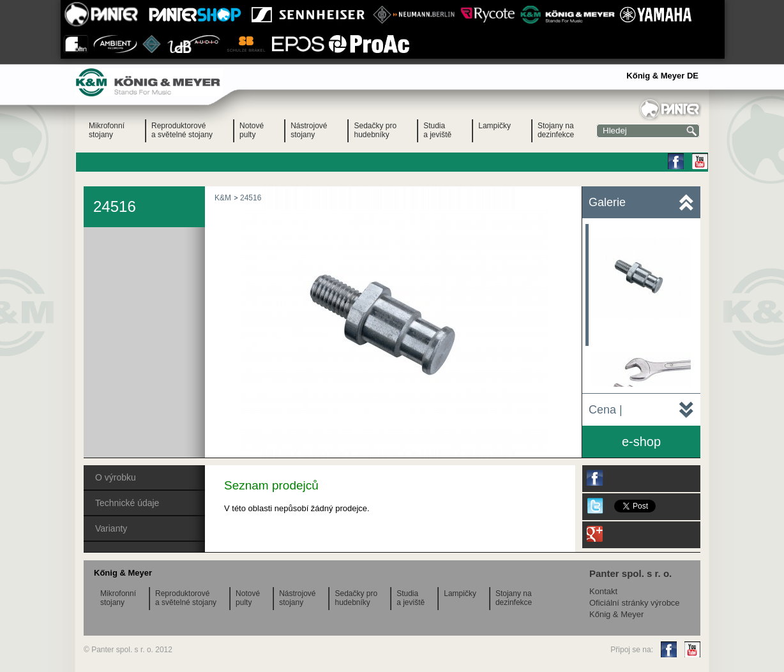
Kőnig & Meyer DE (662, 76)
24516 (251, 198)
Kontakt (603, 591)
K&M (223, 198)
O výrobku (116, 477)
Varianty (111, 528)
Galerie (607, 202)
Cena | (606, 410)
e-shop (641, 442)
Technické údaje (127, 503)
